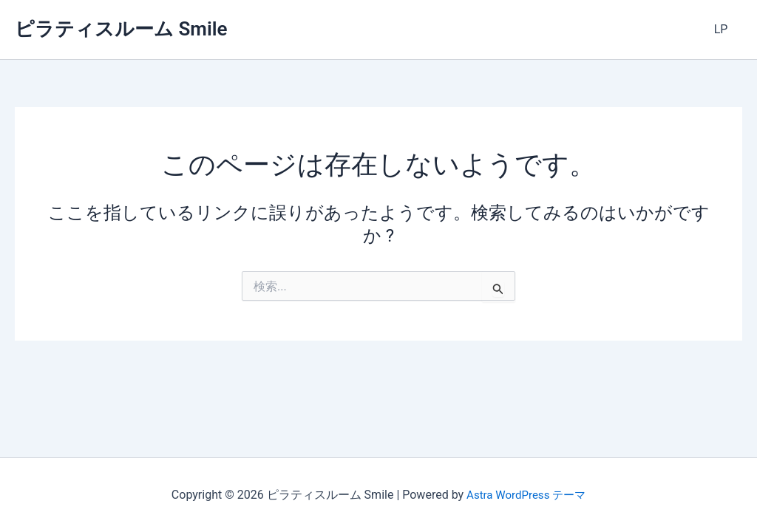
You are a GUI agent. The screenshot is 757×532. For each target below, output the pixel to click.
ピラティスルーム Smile (121, 29)
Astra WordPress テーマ (526, 495)
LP (723, 29)
